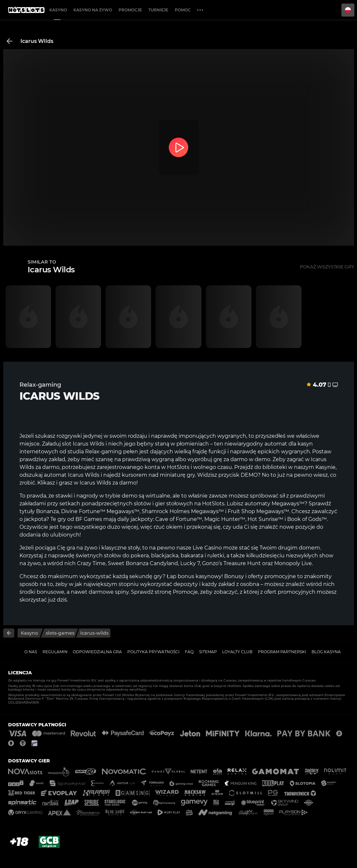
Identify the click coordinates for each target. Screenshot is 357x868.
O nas (31, 652)
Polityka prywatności (153, 652)
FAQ (189, 652)
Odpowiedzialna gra (97, 652)
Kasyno (58, 10)
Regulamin (55, 652)
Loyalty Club (237, 652)
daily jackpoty (135, 519)
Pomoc (183, 10)
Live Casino (207, 548)
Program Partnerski (282, 652)
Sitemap (208, 652)
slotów (142, 504)
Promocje (130, 10)
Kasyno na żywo (93, 10)
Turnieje (158, 10)
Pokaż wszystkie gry (327, 267)
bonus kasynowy (200, 576)
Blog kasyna (326, 652)
